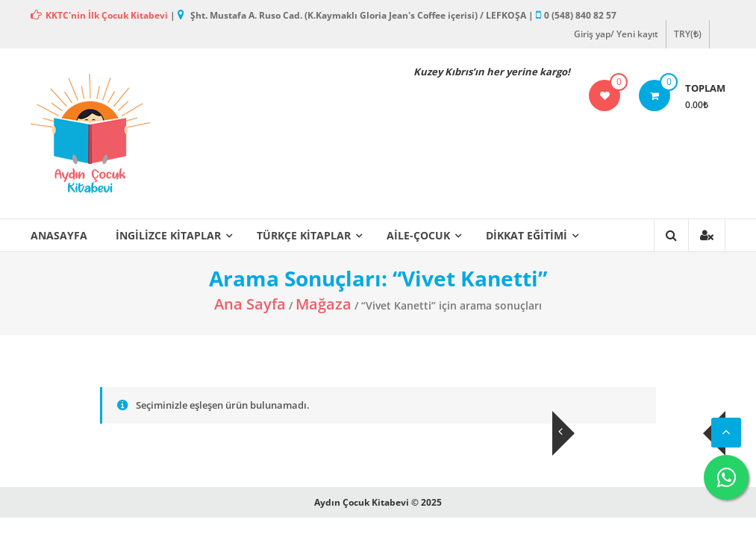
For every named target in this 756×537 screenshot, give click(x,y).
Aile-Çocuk (418, 235)
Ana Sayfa (250, 304)
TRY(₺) (688, 34)
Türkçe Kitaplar (304, 235)
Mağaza (324, 304)
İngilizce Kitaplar (168, 235)
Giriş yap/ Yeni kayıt (616, 34)
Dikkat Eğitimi (527, 235)
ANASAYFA (59, 235)
